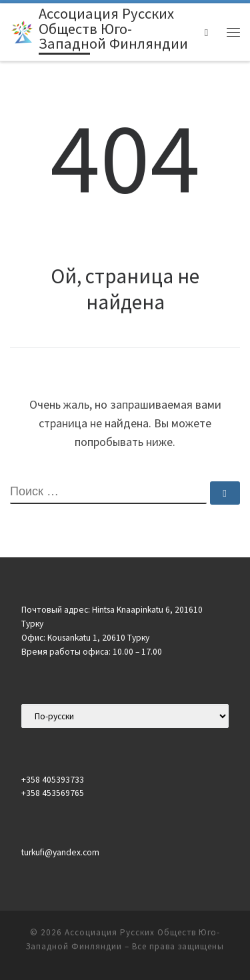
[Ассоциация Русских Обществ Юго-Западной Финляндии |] (22, 31)
